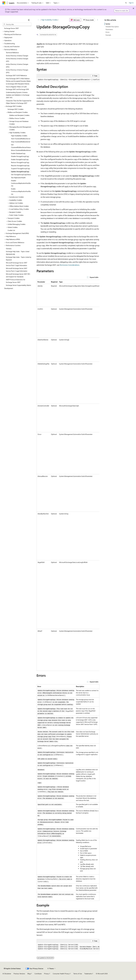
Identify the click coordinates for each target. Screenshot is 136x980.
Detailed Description (112, 27)
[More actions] (98, 20)
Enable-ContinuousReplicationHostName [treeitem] (21, 191)
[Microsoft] (4, 3)
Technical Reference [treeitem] (12, 52)
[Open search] (126, 3)
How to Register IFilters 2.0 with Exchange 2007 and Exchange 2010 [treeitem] (17, 88)
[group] (68, 80)
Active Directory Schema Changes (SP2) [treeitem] (17, 66)
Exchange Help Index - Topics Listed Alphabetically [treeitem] (18, 253)
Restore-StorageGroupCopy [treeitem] (20, 162)
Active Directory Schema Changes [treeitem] (17, 56)
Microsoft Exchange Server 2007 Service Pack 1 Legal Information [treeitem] (17, 264)
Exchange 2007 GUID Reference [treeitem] (16, 75)
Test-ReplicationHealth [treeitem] (18, 178)
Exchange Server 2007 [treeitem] (12, 28)
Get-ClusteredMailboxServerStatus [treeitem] (21, 146)
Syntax (108, 24)
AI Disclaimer (7, 974)
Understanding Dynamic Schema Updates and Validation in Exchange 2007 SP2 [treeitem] (18, 95)
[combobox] (17, 24)
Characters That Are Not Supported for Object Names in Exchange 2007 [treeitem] (19, 102)
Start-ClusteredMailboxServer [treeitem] (21, 139)
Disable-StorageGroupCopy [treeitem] (20, 156)
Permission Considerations (69, 265)
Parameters (109, 29)
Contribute (38, 974)
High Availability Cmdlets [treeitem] (19, 136)
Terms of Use (78, 974)
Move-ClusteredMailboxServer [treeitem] (21, 150)
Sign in (131, 3)
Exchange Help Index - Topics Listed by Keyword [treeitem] (19, 258)
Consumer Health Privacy (61, 974)
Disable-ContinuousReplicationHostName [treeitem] (21, 183)
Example (108, 35)
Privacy (46, 974)
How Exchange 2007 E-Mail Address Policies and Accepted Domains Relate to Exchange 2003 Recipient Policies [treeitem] (18, 81)
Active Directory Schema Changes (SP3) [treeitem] (17, 71)
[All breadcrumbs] (38, 20)
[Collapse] (29, 20)
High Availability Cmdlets (50, 20)
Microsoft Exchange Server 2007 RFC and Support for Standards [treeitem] (18, 275)
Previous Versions (19, 974)
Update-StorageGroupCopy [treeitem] (20, 172)
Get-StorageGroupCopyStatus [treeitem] (21, 174)
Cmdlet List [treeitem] (11, 230)
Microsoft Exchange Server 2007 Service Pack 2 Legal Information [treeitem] (17, 270)
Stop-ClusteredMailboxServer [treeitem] (21, 142)
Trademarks (88, 974)
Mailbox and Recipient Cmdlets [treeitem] (19, 115)
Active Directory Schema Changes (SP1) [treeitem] (17, 60)
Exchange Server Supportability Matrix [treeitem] (18, 285)
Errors (108, 32)
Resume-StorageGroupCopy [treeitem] (20, 165)
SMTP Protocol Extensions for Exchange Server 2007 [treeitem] (16, 281)
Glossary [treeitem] (9, 248)
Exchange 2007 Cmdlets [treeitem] (16, 109)
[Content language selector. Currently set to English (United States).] (12, 969)
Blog (29, 974)
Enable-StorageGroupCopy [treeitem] (20, 159)
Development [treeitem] (9, 288)
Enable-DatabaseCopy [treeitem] (18, 153)
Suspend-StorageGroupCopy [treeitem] (21, 168)
